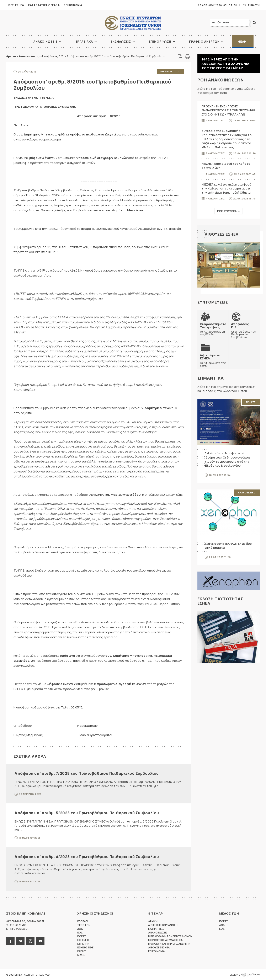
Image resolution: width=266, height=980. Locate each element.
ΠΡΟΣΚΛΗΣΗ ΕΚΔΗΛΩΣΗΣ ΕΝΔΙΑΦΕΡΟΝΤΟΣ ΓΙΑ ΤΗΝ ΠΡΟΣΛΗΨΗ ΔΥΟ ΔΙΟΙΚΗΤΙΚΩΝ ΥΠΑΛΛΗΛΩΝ (228, 110)
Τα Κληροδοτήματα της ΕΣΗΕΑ (213, 329)
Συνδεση (254, 5)
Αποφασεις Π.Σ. (170, 71)
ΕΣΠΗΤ (82, 951)
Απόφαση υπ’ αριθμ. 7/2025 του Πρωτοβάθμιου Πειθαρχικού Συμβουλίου (87, 773)
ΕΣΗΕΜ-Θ (83, 940)
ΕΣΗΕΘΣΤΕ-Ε (85, 947)
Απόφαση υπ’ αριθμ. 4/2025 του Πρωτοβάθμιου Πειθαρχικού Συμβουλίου (87, 857)
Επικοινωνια (73, 5)
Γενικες (251, 402)
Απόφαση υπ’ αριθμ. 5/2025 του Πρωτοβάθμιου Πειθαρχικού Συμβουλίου (87, 813)
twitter (20, 941)
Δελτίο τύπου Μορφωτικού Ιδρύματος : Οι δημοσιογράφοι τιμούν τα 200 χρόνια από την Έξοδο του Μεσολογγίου (227, 459)
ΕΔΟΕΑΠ (83, 921)
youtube (40, 941)
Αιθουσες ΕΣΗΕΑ (222, 234)
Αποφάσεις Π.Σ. (53, 56)
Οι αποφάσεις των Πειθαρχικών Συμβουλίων (244, 330)
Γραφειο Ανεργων (204, 41)
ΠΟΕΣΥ (82, 936)
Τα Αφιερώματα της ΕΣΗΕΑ (213, 360)
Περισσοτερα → (229, 211)
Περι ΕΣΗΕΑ (16, 5)
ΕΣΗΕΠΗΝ (83, 944)
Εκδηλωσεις (121, 41)
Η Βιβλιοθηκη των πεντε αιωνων (170, 936)
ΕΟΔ (80, 933)
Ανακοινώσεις (29, 56)
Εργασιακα (84, 41)
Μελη (242, 41)
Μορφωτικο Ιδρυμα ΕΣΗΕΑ (165, 940)
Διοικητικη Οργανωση (163, 925)
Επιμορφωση (160, 41)
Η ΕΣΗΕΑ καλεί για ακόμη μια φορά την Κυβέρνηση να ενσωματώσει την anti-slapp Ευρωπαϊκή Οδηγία (227, 188)
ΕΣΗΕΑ (133, 23)
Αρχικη (153, 921)
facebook (10, 941)
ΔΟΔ (80, 929)
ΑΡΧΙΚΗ (18, 42)
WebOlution (251, 975)
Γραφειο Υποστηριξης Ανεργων (169, 944)
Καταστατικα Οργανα (44, 5)
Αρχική (11, 56)
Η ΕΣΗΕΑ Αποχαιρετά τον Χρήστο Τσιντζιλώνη (226, 166)
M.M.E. (81, 955)
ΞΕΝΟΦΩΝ (84, 925)
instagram (30, 941)
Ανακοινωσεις (46, 41)
